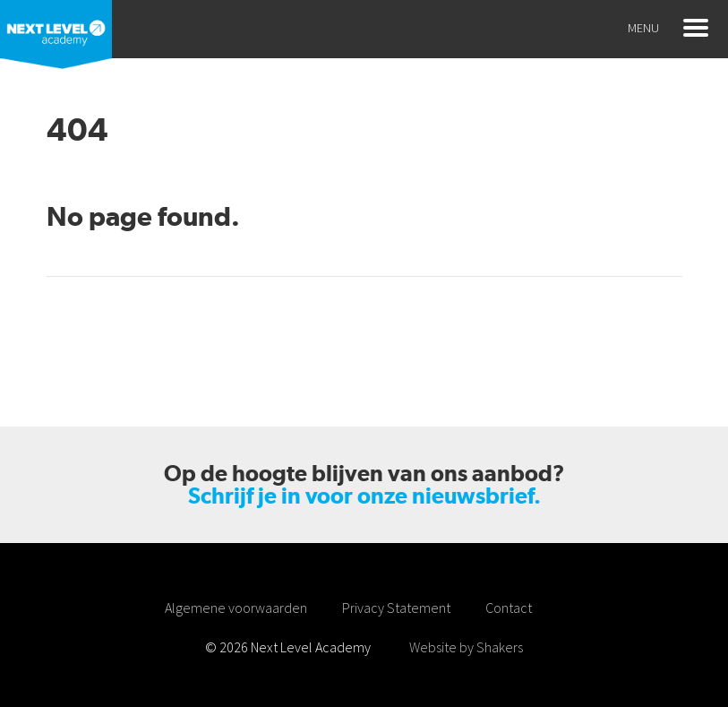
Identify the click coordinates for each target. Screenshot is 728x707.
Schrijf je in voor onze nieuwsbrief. (364, 496)
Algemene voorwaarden (236, 608)
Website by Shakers (466, 647)
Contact (509, 608)
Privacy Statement (396, 608)
